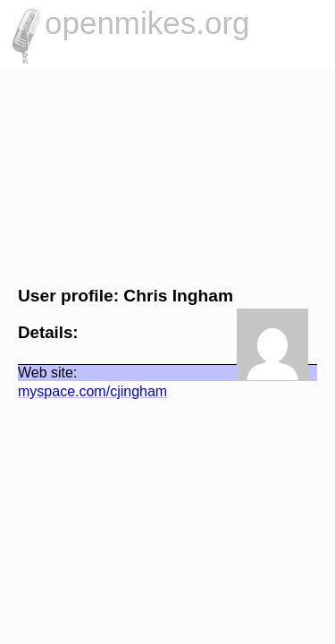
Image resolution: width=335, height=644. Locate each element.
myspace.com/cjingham (84, 391)
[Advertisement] (167, 174)
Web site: (38, 373)
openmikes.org (147, 23)
